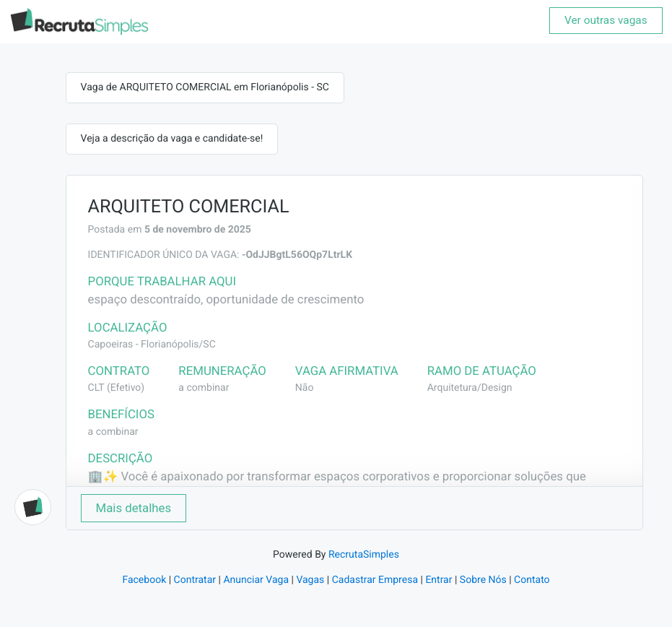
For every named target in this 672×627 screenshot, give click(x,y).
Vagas (310, 580)
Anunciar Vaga (256, 580)
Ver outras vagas (606, 20)
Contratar (195, 580)
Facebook (144, 580)
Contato (532, 580)
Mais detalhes (134, 508)
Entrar (438, 580)
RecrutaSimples (364, 555)
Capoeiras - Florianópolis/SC (152, 345)
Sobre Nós (483, 580)
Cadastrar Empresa (375, 580)
